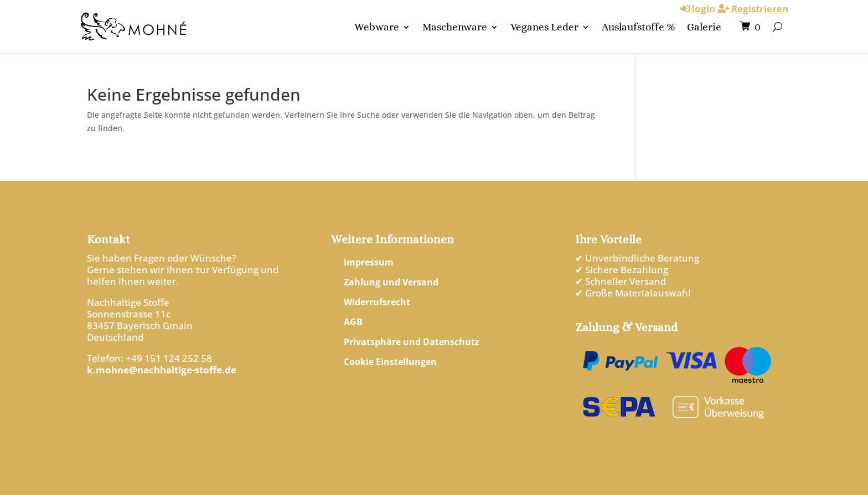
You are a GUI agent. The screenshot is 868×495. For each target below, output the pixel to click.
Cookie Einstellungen (390, 362)
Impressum (369, 262)
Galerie (704, 27)
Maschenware (455, 27)
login (698, 9)
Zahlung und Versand (391, 282)
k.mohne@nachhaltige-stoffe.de (162, 370)
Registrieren (753, 9)
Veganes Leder (544, 27)
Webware (377, 27)
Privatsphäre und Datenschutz (412, 342)
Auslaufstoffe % (638, 27)
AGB (353, 322)
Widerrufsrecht (377, 302)
